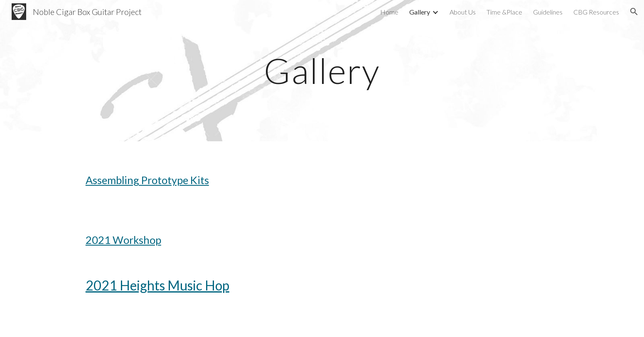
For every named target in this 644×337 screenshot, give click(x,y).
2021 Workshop (123, 240)
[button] (634, 12)
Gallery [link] (420, 12)
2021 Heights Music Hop (157, 285)
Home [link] (389, 12)
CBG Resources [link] (596, 12)
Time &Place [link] (504, 12)
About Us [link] (463, 12)
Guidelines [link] (548, 12)
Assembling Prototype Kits (147, 180)
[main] (322, 70)
